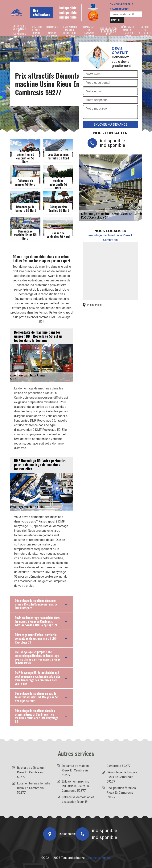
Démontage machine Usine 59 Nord (128, 31)
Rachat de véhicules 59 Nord (145, 31)
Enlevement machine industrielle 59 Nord (70, 31)
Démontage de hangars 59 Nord (89, 31)
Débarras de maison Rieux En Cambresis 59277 (75, 770)
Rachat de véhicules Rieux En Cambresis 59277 (30, 772)
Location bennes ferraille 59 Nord (36, 31)
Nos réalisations (42, 12)
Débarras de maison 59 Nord (52, 31)
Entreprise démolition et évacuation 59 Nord (19, 31)
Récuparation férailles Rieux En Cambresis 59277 (121, 793)
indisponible (68, 8)
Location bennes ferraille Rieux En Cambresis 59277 (34, 788)
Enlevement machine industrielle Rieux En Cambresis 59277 (76, 786)
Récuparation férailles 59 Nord (109, 31)
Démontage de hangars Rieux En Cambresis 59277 (122, 777)
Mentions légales (99, 858)
